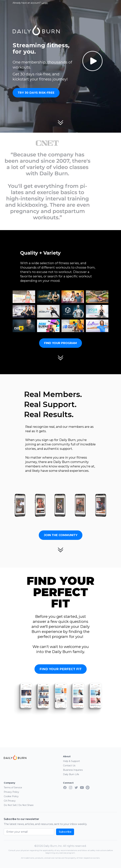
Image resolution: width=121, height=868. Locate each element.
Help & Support (71, 761)
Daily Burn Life (71, 774)
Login (45, 3)
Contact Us (69, 766)
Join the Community (61, 535)
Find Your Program (60, 343)
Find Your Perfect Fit (61, 669)
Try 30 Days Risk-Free (36, 93)
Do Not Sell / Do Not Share (19, 805)
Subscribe (65, 832)
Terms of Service (13, 788)
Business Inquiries (73, 770)
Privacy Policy (11, 792)
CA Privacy (10, 801)
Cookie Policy (11, 796)
